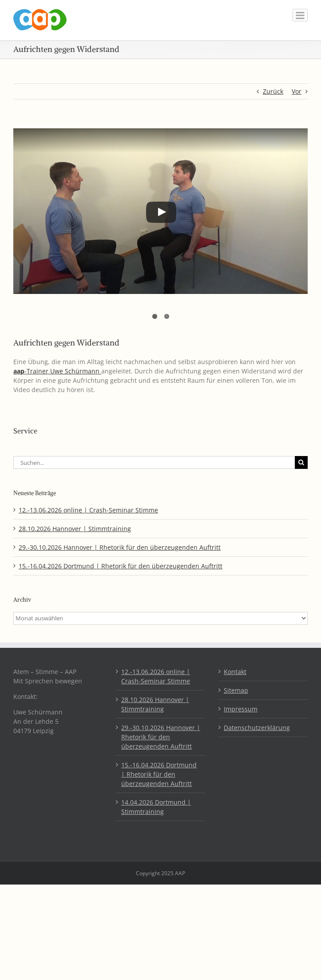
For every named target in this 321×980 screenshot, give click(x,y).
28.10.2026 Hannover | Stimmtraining (75, 529)
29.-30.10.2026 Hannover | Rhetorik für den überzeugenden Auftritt (120, 547)
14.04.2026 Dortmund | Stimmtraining (156, 807)
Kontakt (235, 672)
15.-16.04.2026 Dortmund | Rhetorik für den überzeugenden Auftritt (121, 566)
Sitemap (236, 690)
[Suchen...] (154, 462)
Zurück (273, 91)
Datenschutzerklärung (257, 728)
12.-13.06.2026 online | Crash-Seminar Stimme (88, 510)
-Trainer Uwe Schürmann (57, 371)
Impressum (241, 709)
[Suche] (301, 462)
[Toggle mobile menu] (300, 15)
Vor (297, 91)
